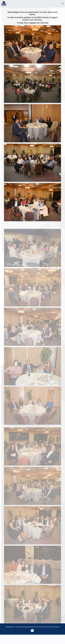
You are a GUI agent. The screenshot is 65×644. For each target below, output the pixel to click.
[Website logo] (4, 3)
